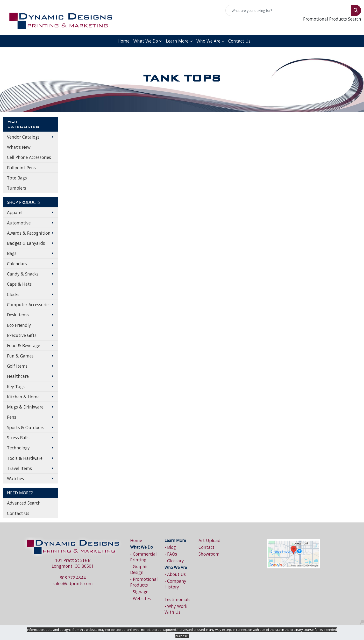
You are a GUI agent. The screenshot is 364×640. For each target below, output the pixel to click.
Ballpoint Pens (21, 168)
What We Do (146, 41)
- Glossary (174, 561)
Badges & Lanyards (26, 243)
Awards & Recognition (29, 233)
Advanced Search (24, 503)
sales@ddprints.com (73, 583)
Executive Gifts (22, 335)
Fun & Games (20, 356)
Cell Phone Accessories (29, 157)
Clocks (13, 294)
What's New (19, 147)
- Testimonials (177, 596)
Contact (207, 547)
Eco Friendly (19, 325)
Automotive (19, 223)
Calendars (17, 264)
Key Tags (16, 387)
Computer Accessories (29, 305)
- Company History (175, 584)
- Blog (170, 547)
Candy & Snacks (23, 274)
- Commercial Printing (143, 557)
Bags (12, 253)
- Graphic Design (139, 569)
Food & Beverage (24, 345)
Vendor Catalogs (23, 137)
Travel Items (19, 468)
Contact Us (239, 41)
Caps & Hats (19, 284)
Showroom (209, 554)
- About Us (175, 574)
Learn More (177, 41)
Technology (18, 448)
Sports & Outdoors (26, 427)
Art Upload (210, 540)
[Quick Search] (288, 10)
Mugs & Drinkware (25, 407)
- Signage (139, 592)
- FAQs (171, 554)
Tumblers (17, 188)
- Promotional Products (144, 582)
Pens (12, 417)
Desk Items (18, 315)
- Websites (140, 598)
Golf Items (17, 366)
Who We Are (208, 41)
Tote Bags (17, 178)
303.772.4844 (73, 578)
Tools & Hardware (25, 458)
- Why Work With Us (176, 609)
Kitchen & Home (23, 397)
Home (124, 41)
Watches (15, 478)
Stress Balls (18, 438)
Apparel (15, 212)
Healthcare (18, 376)
